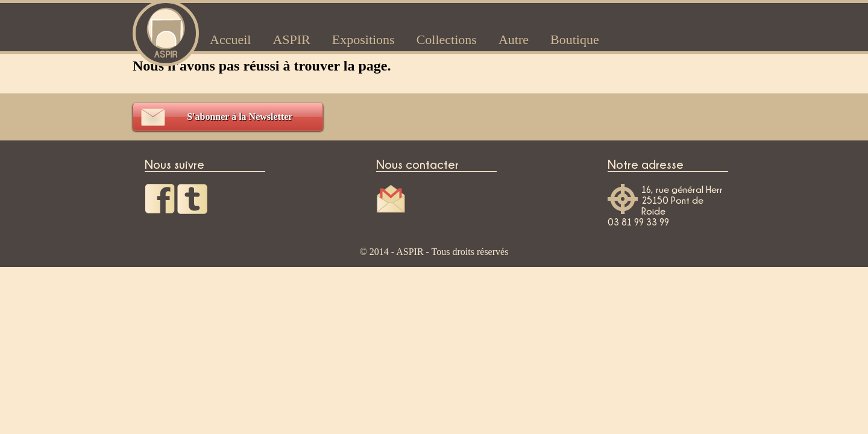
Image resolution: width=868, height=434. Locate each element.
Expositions (363, 39)
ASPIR (291, 39)
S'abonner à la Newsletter (240, 117)
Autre (514, 39)
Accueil (230, 39)
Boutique (575, 39)
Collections (447, 39)
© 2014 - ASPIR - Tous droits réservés (434, 252)
